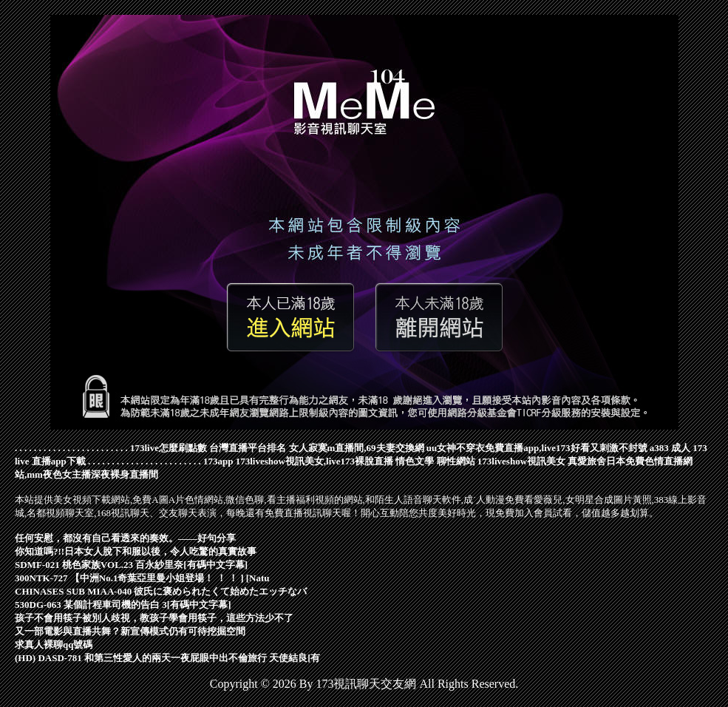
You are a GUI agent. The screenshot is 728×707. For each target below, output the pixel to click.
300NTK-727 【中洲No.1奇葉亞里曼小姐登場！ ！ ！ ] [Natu (142, 578)
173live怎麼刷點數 (169, 448)
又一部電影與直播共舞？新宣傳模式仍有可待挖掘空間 (130, 631)
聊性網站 (456, 461)
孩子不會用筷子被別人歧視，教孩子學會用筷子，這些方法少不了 (154, 618)
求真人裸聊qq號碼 (54, 645)
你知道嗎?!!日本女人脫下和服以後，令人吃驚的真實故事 (136, 551)
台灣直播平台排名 (248, 448)
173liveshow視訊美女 (521, 461)
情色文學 (415, 461)
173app (218, 461)
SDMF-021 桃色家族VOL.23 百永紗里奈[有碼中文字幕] (131, 565)
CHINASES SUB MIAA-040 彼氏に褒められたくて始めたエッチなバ (161, 591)
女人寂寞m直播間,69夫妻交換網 (357, 448)
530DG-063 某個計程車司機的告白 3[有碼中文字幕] (123, 605)
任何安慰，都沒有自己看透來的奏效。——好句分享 (125, 538)
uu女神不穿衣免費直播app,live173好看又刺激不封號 (537, 448)
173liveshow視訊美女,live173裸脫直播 (314, 461)
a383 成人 (670, 448)
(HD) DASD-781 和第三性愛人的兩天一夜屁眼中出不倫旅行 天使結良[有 (167, 658)
